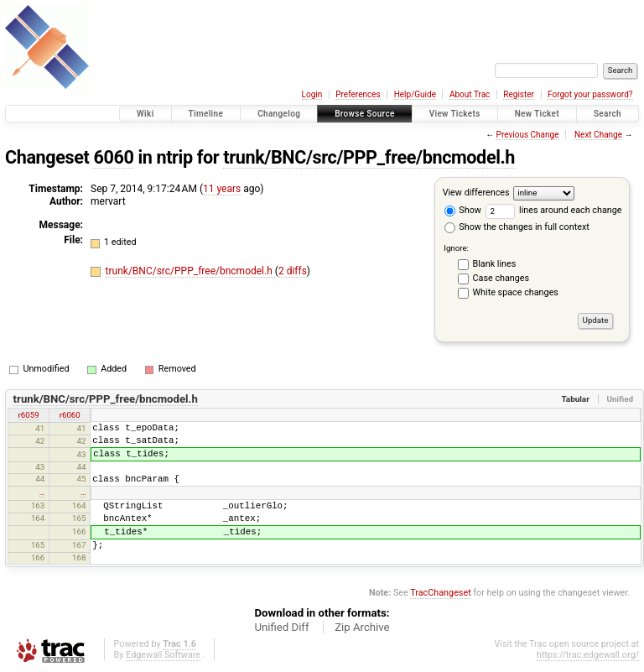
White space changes (516, 292)
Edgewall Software (163, 655)
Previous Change (528, 135)
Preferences (358, 94)
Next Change (598, 135)
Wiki (145, 114)
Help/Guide (415, 94)
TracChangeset (440, 593)
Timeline (206, 114)
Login (312, 94)
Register (519, 94)
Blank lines (495, 264)
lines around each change (554, 210)
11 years (222, 189)
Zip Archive (362, 627)
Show (463, 210)
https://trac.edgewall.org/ (588, 655)
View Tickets (455, 114)
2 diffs (293, 271)
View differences (476, 193)
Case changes (501, 278)
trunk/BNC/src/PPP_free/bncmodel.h (369, 157)
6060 (113, 157)
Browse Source (365, 114)
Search (608, 114)
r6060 (70, 415)
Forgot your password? (590, 94)
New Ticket (537, 114)
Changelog (279, 114)
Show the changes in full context (517, 227)
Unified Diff (281, 627)
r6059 (29, 415)
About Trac (470, 94)
